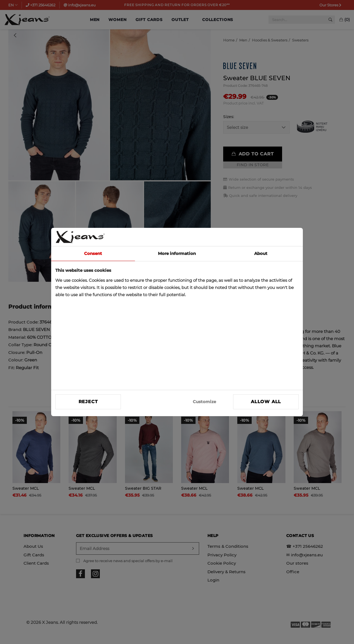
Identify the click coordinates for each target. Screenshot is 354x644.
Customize (204, 402)
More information (177, 253)
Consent (93, 253)
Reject (88, 402)
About (261, 253)
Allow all (266, 402)
